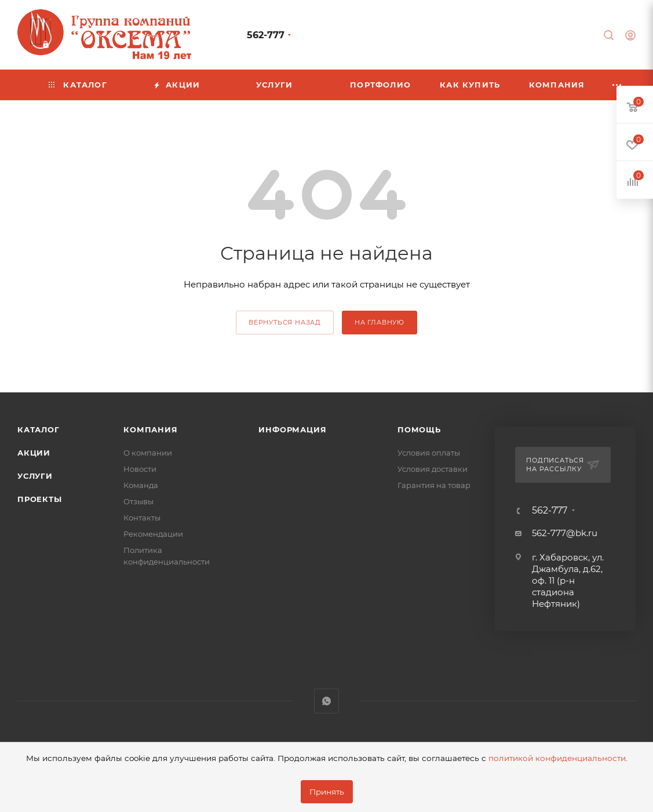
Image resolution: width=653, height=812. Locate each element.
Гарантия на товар (434, 485)
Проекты (40, 499)
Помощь (419, 429)
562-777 (266, 35)
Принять (327, 792)
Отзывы (138, 501)
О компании (148, 453)
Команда (141, 485)
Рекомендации (153, 534)
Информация (292, 429)
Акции (34, 453)
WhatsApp (326, 701)
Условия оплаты (429, 453)
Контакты (142, 518)
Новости (140, 469)
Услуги (35, 476)
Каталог (39, 429)
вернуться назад (285, 322)
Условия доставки (433, 469)
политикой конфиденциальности (557, 758)
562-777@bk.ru (565, 533)
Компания (150, 429)
